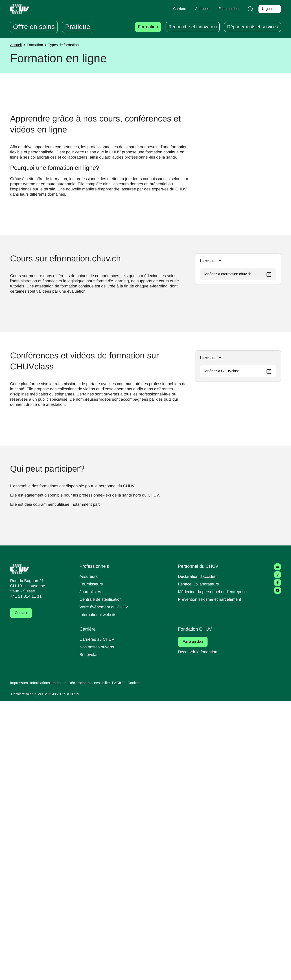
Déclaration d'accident (199, 855)
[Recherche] (249, 9)
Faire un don (196, 921)
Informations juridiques (51, 962)
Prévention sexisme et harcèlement (211, 878)
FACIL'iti (127, 962)
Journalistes (91, 871)
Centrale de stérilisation (102, 878)
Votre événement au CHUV (105, 886)
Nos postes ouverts (98, 926)
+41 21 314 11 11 (25, 875)
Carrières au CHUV (98, 918)
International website (100, 893)
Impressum (20, 962)
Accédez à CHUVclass (240, 567)
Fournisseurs (92, 863)
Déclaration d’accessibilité (96, 962)
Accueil (16, 45)
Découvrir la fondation (199, 931)
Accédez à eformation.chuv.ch (240, 432)
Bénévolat (89, 933)
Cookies (143, 962)
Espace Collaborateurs (199, 863)
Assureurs (89, 855)
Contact (22, 892)
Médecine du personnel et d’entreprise (214, 871)
